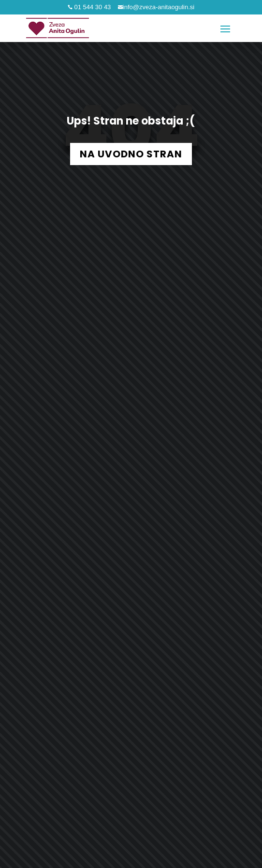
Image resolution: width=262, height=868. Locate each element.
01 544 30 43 (92, 7)
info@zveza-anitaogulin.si (159, 7)
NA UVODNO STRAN (131, 154)
